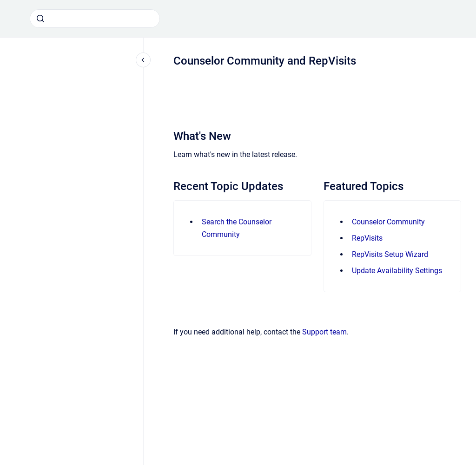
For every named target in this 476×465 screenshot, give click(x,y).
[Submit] (40, 19)
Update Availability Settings (397, 271)
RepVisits (367, 238)
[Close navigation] (143, 60)
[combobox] (95, 19)
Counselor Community (388, 222)
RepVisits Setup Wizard (390, 254)
